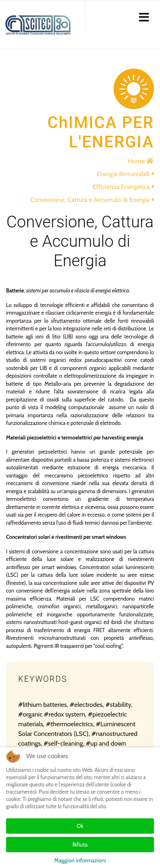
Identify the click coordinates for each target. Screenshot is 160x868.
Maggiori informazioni (80, 860)
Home (141, 161)
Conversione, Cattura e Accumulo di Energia (92, 200)
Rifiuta (80, 845)
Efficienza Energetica (123, 187)
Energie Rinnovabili (125, 174)
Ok (80, 826)
